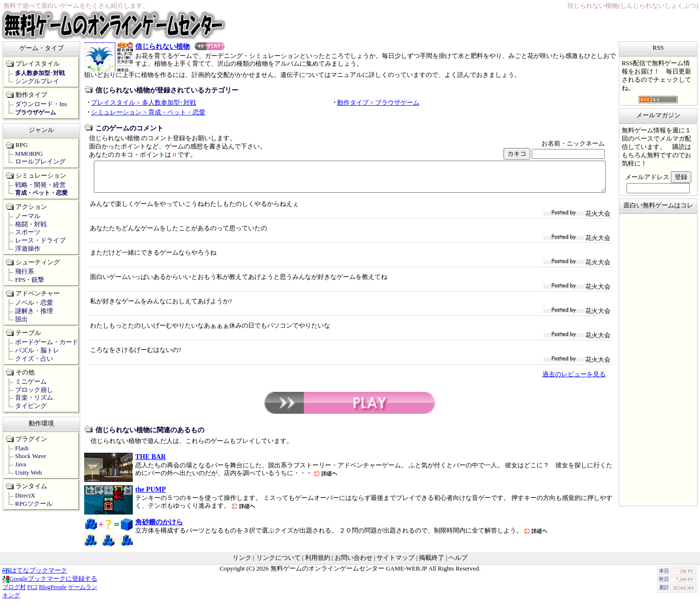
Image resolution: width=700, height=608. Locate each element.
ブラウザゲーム (36, 112)
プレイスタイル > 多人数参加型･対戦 (144, 103)
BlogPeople (53, 593)
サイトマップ (395, 564)
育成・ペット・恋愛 (41, 193)
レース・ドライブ (40, 240)
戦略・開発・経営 (40, 185)
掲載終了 (431, 564)
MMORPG (29, 154)
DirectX (25, 496)
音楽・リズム (34, 398)
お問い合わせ (354, 564)
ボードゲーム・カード (47, 342)
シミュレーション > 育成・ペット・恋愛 (148, 112)
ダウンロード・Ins (41, 104)
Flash (22, 448)
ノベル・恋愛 (34, 303)
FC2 (32, 593)
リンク (242, 564)
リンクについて (278, 564)
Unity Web (28, 473)
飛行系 (25, 272)
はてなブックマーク (35, 576)
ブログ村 (14, 593)
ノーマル (28, 216)
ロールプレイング (40, 162)
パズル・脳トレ (37, 350)
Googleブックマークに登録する (50, 585)
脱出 (21, 319)
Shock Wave (31, 456)
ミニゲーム (31, 382)
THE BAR (151, 462)
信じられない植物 (180, 46)
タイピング (31, 406)
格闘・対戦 (31, 224)
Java (21, 464)
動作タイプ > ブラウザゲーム (378, 103)
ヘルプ (458, 564)
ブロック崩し (34, 390)
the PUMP (151, 495)
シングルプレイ (37, 81)
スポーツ (28, 232)
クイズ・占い (34, 359)
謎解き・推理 (34, 311)
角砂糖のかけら (159, 528)
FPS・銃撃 (30, 280)
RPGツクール (34, 504)
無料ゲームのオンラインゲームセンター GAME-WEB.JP (349, 574)
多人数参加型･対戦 (40, 73)
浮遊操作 (28, 249)
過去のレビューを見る (574, 380)
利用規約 (318, 564)
